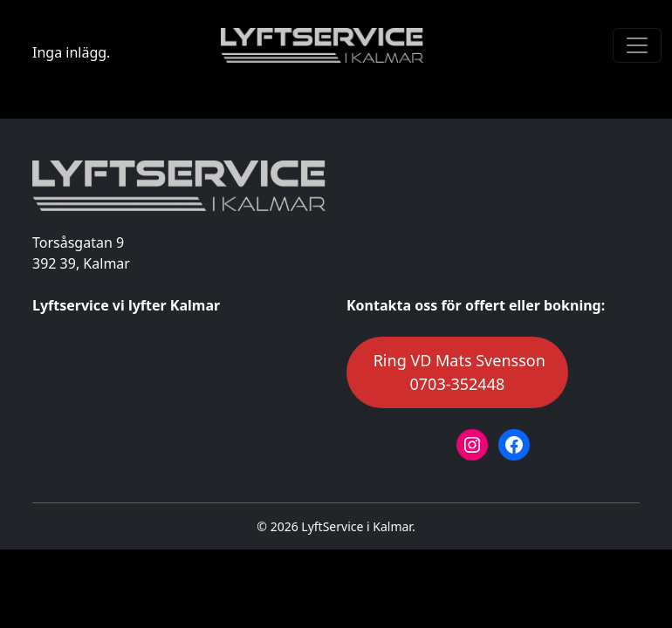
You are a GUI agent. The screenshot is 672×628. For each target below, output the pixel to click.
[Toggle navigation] (637, 45)
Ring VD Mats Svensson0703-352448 (457, 372)
